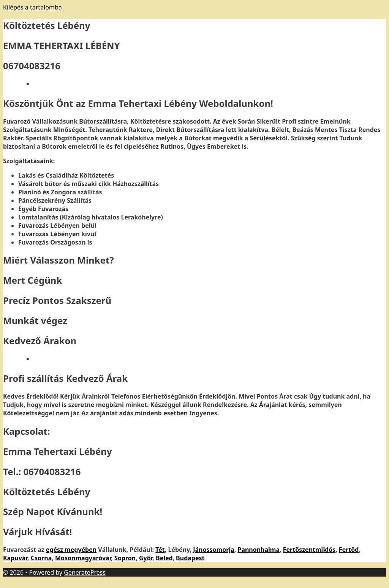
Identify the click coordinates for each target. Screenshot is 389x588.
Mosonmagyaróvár (83, 558)
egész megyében (71, 550)
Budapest (190, 558)
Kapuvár (15, 558)
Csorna (41, 558)
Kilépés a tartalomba (32, 7)
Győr (146, 558)
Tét (160, 550)
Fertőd (349, 550)
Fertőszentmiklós (309, 550)
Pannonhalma (259, 550)
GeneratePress (85, 572)
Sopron (125, 558)
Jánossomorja (213, 550)
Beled (164, 558)
